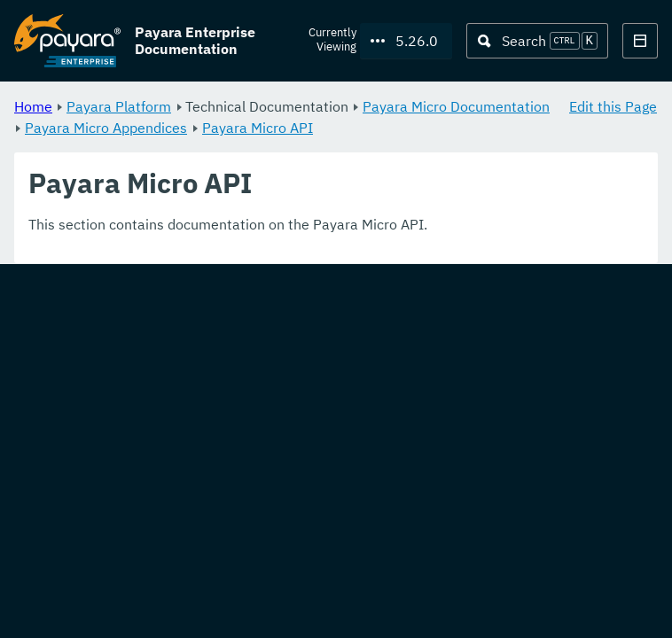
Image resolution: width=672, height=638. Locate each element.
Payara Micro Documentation (456, 106)
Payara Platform (119, 106)
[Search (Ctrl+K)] (537, 41)
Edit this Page (613, 106)
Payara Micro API (258, 128)
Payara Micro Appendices (106, 128)
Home (33, 106)
